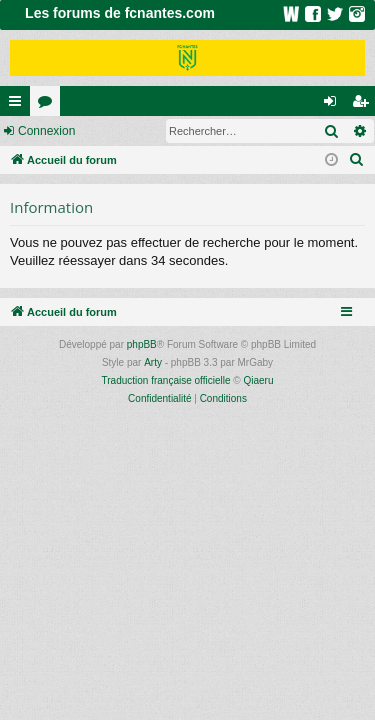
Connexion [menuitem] (334, 105)
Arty (153, 362)
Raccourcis (19, 105)
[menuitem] (357, 160)
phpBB (142, 344)
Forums (49, 105)
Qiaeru (258, 380)
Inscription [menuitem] (364, 105)
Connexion (46, 131)
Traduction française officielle (166, 380)
